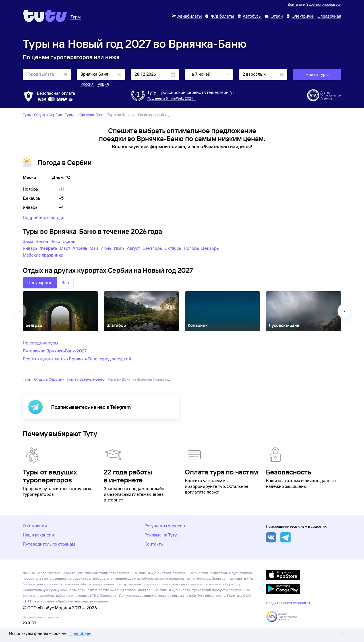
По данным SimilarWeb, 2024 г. (171, 98)
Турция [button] (102, 84)
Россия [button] (87, 84)
